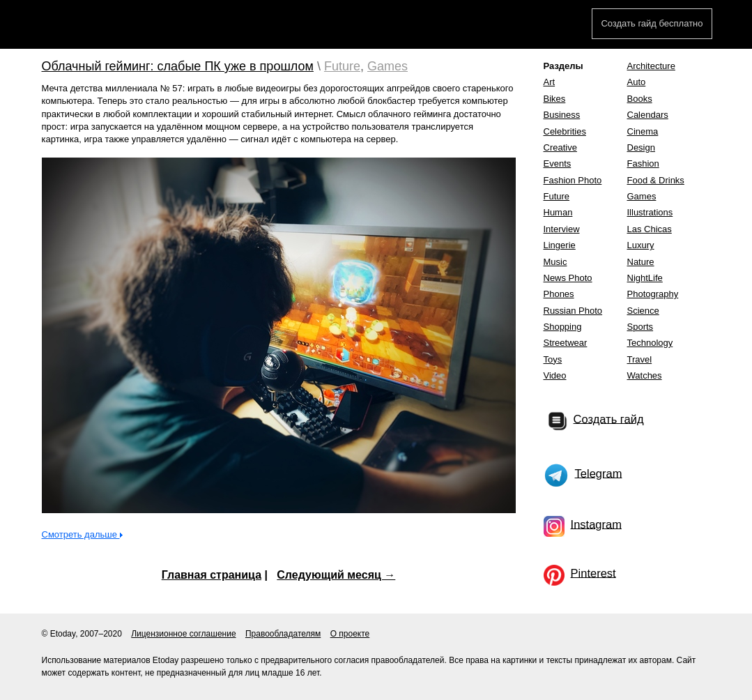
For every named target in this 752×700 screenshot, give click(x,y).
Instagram (596, 524)
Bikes (555, 99)
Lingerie (560, 245)
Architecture (651, 66)
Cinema (643, 131)
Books (640, 99)
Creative (560, 147)
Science (643, 311)
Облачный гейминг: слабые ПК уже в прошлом (178, 66)
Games (387, 66)
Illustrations (650, 212)
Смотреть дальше (81, 534)
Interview (562, 229)
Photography (653, 294)
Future (342, 66)
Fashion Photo (573, 180)
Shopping (563, 327)
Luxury (641, 245)
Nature (641, 262)
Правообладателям (283, 634)
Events (558, 163)
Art (550, 82)
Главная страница (212, 575)
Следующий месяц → (336, 575)
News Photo (568, 278)
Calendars (648, 115)
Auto (637, 82)
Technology (650, 343)
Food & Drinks (656, 180)
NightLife (645, 278)
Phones (559, 294)
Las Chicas (650, 229)
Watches (645, 375)
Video (555, 375)
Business (562, 115)
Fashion (643, 163)
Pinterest (593, 572)
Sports (640, 327)
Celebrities (565, 131)
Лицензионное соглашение (183, 634)
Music (555, 262)
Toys (553, 359)
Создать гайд (609, 418)
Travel (640, 359)
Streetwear (566, 343)
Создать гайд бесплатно (652, 23)
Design (641, 147)
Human (558, 212)
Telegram (599, 473)
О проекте (350, 634)
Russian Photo (573, 311)
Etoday (93, 26)
